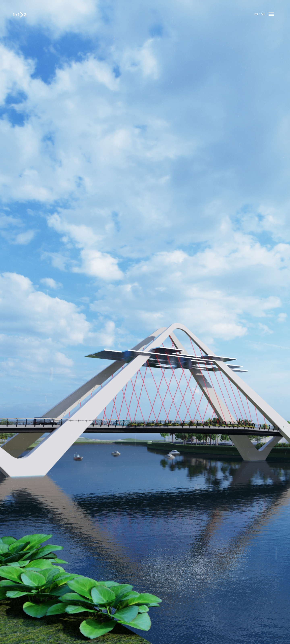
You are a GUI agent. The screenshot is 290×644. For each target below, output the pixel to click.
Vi (263, 14)
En (256, 14)
